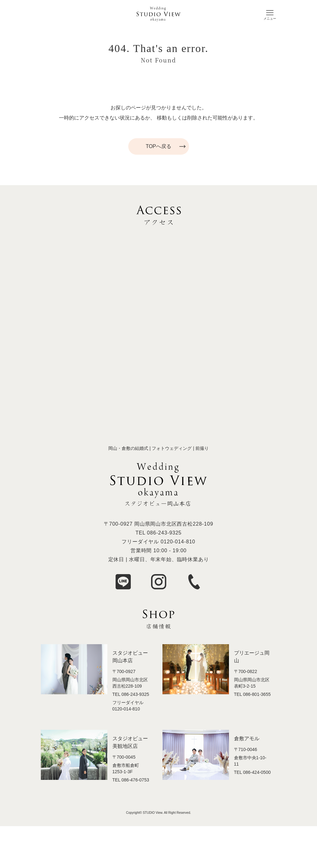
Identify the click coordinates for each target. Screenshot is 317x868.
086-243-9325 (164, 533)
